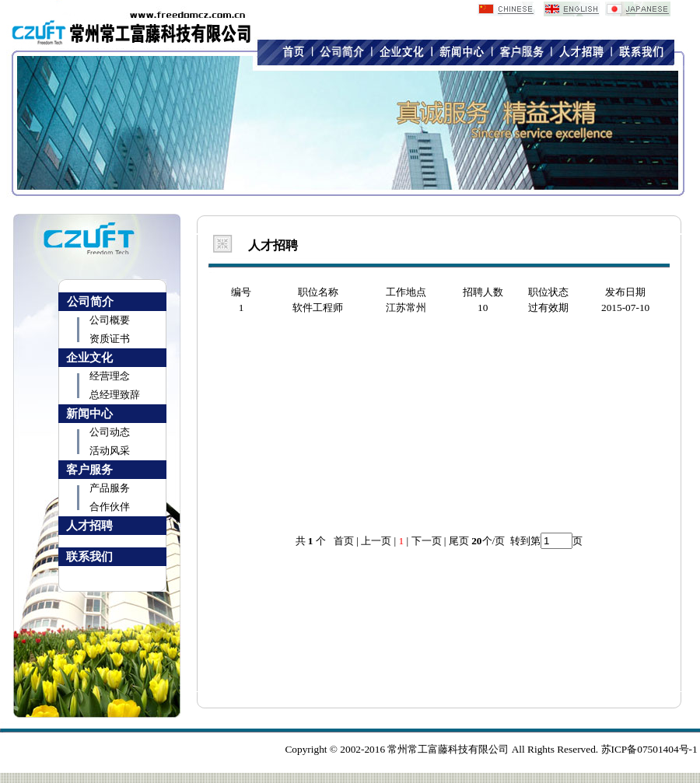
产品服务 (110, 488)
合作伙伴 (110, 507)
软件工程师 (318, 308)
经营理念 (110, 376)
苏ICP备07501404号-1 (649, 749)
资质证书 (110, 339)
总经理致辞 (115, 395)
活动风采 (110, 451)
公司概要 (110, 320)
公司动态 (110, 432)
